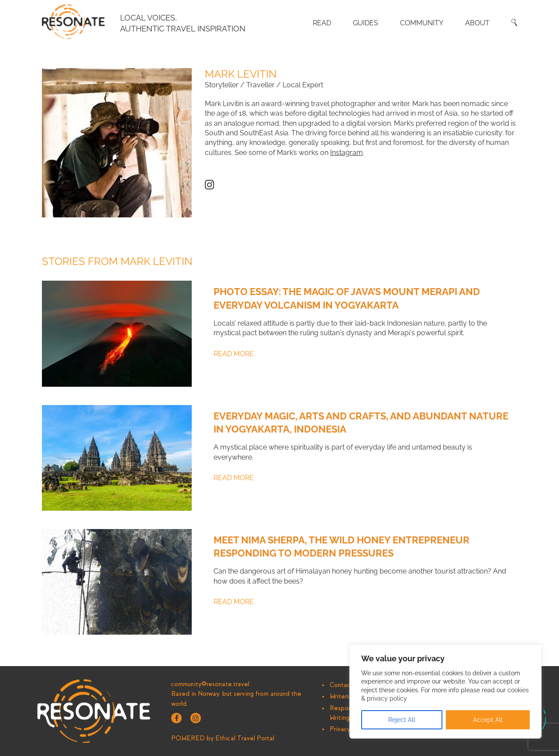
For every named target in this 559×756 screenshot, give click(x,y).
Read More (234, 354)
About (477, 23)
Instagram (347, 153)
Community (422, 23)
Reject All (402, 720)
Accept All (488, 720)
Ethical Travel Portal (245, 738)
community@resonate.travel (210, 684)
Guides (366, 23)
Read (322, 23)
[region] (445, 691)
